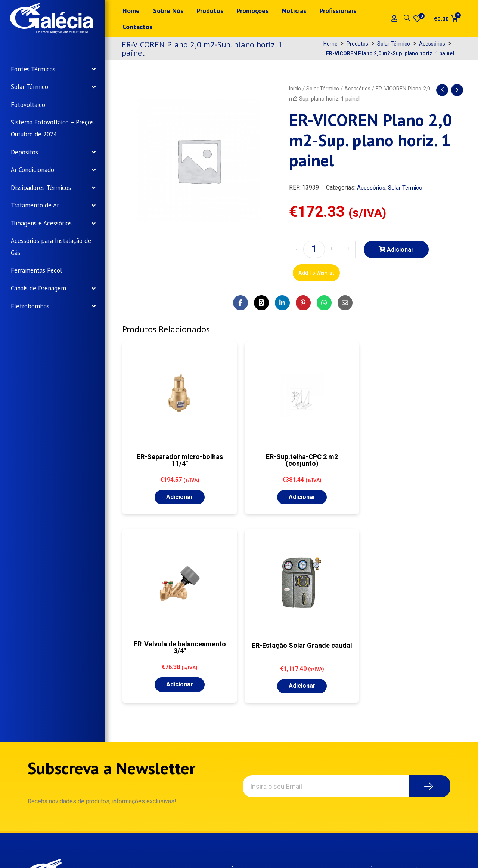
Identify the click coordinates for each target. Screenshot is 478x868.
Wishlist (159, 743)
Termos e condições (226, 729)
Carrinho (159, 760)
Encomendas (165, 726)
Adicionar (400, 250)
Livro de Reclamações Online (231, 782)
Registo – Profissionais (295, 721)
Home (330, 44)
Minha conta (164, 709)
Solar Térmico (394, 44)
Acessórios (432, 44)
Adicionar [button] (162, 496)
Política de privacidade (228, 704)
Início (296, 89)
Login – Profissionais (305, 700)
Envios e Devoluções (229, 753)
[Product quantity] (314, 249)
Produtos (357, 44)
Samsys (160, 856)
